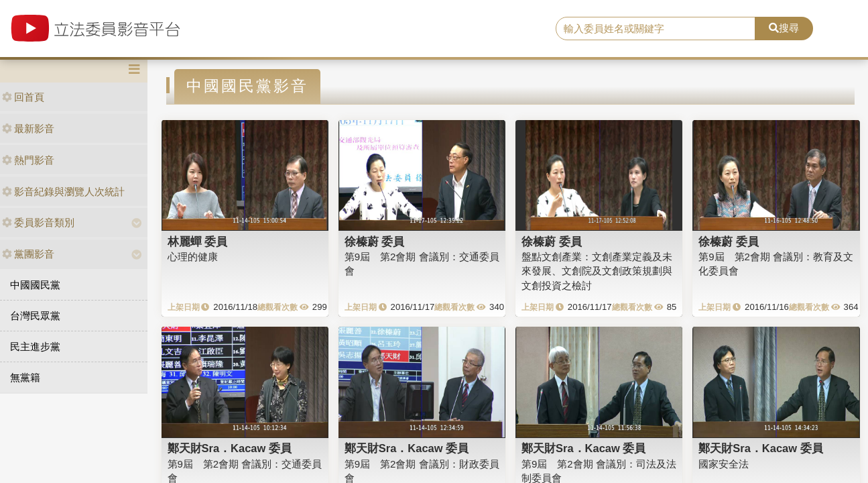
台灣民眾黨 (35, 316)
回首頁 (23, 97)
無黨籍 (25, 377)
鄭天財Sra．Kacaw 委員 (230, 448)
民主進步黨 (35, 346)
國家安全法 (724, 464)
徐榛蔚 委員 (375, 241)
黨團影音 (28, 254)
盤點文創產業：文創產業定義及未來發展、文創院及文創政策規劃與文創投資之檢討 (597, 271)
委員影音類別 (38, 222)
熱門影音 (28, 160)
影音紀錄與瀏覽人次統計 (63, 192)
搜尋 (784, 28)
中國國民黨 (35, 285)
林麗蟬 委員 (198, 241)
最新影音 (28, 128)
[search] (656, 29)
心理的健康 (193, 257)
